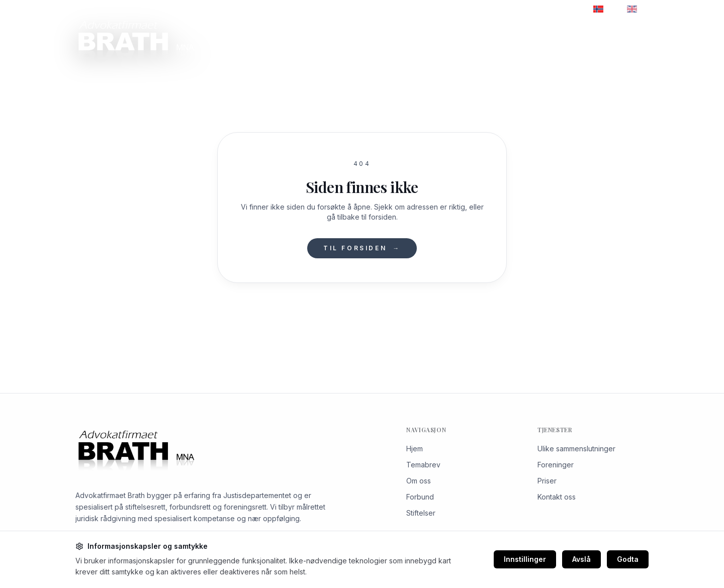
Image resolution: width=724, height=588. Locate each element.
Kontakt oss (622, 40)
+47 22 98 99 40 (108, 9)
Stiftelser (421, 513)
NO (605, 9)
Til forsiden (362, 248)
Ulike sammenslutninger (576, 449)
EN (638, 9)
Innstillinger (525, 559)
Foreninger (556, 465)
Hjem (415, 449)
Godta (628, 559)
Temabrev (449, 40)
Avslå (581, 559)
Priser (491, 40)
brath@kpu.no (178, 9)
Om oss (306, 40)
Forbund (420, 497)
